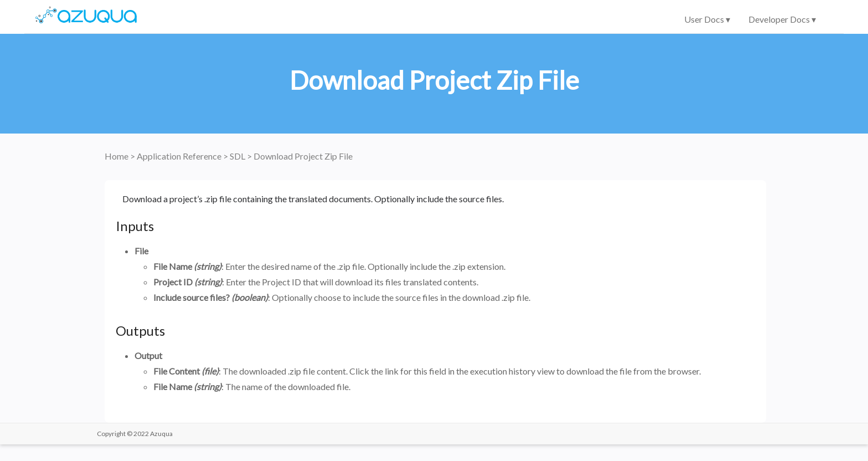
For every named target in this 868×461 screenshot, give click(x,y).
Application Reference (180, 156)
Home (117, 156)
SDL (238, 156)
